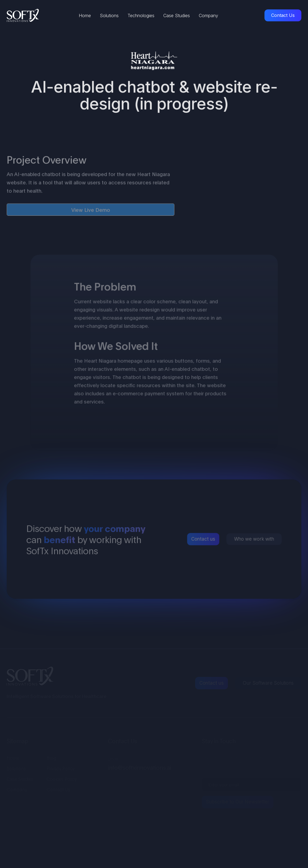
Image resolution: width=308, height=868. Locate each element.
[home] (23, 15)
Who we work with (253, 539)
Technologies (141, 16)
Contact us (203, 539)
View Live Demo (91, 211)
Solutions (109, 16)
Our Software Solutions (268, 683)
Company (208, 16)
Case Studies (177, 16)
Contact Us (283, 15)
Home (85, 16)
